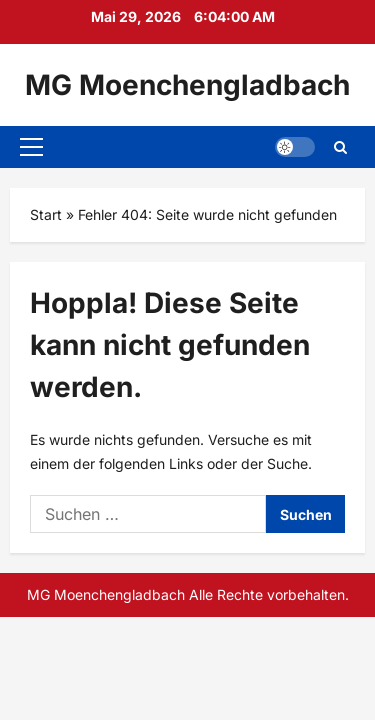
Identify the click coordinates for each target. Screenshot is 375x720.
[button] (31, 147)
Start (46, 214)
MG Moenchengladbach (187, 85)
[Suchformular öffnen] (340, 147)
